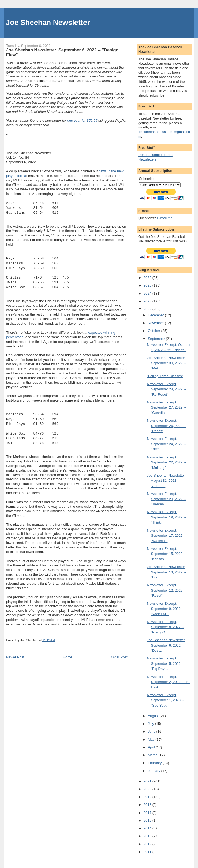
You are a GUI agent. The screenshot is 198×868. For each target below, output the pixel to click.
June (152, 731)
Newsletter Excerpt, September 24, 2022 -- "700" (167, 444)
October (155, 331)
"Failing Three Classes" (165, 376)
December (156, 315)
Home (68, 657)
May (152, 739)
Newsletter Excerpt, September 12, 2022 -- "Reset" (167, 590)
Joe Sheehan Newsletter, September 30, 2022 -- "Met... (167, 363)
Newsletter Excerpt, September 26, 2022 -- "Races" (167, 426)
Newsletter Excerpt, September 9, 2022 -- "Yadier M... (166, 609)
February (155, 763)
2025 (148, 285)
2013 (148, 836)
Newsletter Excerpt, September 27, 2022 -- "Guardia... (167, 407)
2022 (148, 309)
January (155, 771)
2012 (148, 844)
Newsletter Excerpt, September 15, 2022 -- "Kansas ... (167, 554)
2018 (148, 805)
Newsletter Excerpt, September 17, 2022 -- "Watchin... (167, 536)
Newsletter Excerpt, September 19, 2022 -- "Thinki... (167, 517)
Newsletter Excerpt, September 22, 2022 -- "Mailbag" (167, 462)
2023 (148, 301)
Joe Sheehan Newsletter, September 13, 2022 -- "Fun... (167, 572)
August (154, 716)
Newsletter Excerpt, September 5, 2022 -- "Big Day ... (166, 663)
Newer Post (15, 657)
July (152, 724)
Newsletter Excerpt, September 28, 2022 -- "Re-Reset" (167, 389)
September (157, 339)
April (152, 747)
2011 (148, 852)
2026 (148, 278)
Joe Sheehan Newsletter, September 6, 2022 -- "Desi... (167, 645)
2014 (148, 828)
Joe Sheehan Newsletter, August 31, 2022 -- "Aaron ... (167, 481)
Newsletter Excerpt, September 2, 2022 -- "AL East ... (169, 682)
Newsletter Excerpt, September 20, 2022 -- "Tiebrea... (167, 499)
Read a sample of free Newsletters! (155, 157)
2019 (148, 797)
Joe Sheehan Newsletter (48, 22)
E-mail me (165, 218)
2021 (148, 781)
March (153, 755)
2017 (148, 813)
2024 (148, 293)
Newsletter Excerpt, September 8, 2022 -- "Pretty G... (166, 627)
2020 (148, 789)
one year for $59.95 (82, 120)
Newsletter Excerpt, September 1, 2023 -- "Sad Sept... (166, 700)
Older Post (119, 657)
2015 (148, 820)
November (156, 323)
